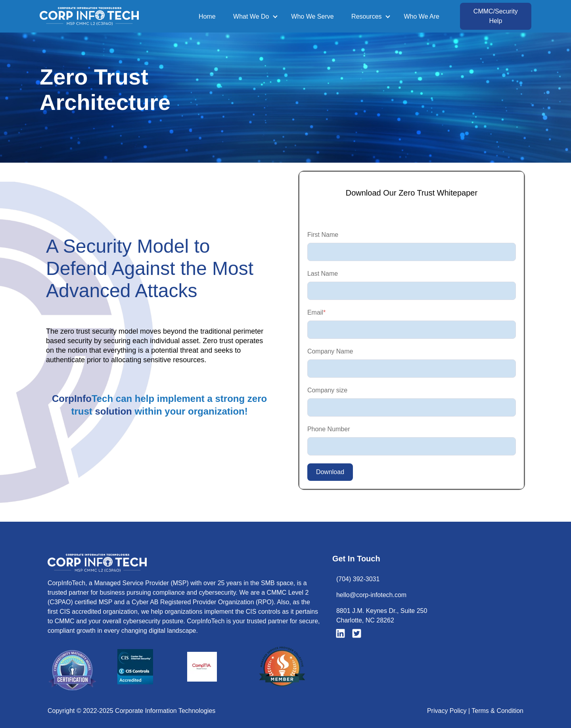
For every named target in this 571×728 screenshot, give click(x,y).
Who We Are (422, 16)
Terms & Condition (497, 711)
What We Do (251, 16)
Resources (366, 16)
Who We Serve (312, 16)
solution (113, 411)
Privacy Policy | (449, 711)
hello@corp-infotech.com (371, 595)
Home (207, 16)
